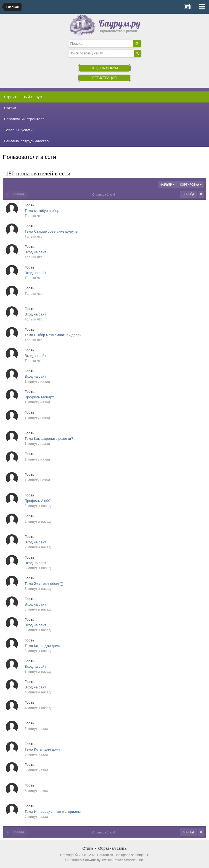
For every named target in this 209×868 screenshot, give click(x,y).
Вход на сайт (35, 252)
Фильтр (167, 185)
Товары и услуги (18, 130)
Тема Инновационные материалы (53, 812)
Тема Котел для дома (42, 646)
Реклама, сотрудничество (26, 141)
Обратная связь (113, 848)
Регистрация (104, 78)
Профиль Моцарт (39, 397)
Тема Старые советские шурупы (51, 231)
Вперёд (188, 194)
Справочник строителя (24, 119)
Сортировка (191, 185)
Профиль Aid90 (37, 501)
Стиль (89, 848)
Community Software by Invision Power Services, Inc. (104, 860)
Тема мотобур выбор (42, 211)
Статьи (10, 108)
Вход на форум (104, 68)
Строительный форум (23, 97)
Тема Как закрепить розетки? (49, 439)
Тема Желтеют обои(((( (44, 584)
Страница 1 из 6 (104, 194)
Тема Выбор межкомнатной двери (53, 335)
